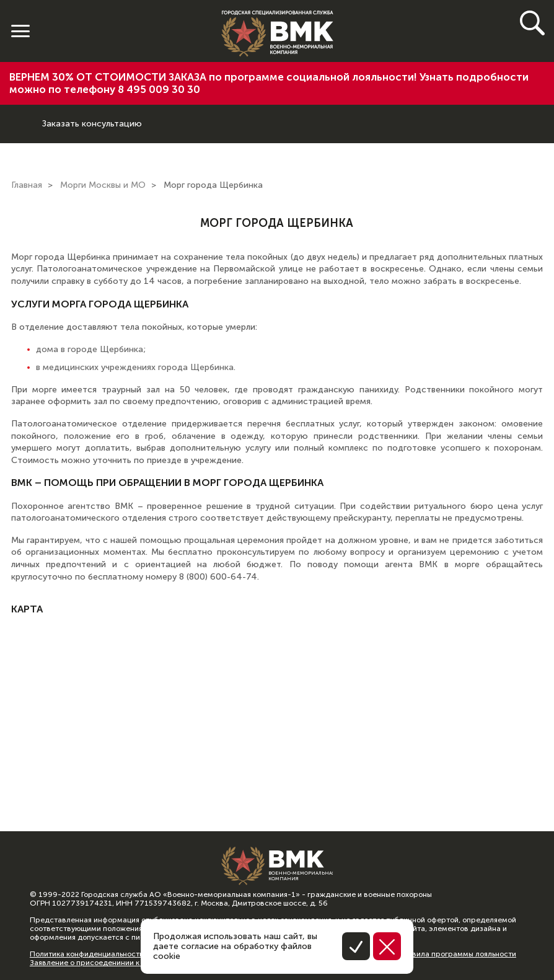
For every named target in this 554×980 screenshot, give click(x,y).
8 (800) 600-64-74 (21, 114)
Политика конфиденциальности (87, 954)
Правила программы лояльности (457, 954)
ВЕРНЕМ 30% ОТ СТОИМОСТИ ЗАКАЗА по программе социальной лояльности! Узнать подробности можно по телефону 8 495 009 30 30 (269, 83)
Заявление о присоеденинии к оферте (99, 963)
